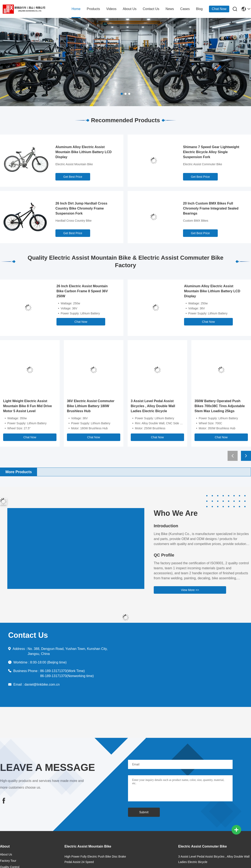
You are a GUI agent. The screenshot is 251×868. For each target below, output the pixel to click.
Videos (111, 9)
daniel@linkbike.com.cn (42, 684)
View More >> (190, 590)
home (76, 9)
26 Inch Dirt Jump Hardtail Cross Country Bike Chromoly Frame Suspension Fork (81, 208)
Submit (144, 812)
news (170, 9)
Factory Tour (8, 861)
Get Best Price (73, 177)
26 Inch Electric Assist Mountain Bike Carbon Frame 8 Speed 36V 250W (82, 291)
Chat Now (219, 9)
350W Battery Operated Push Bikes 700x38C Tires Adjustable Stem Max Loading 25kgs (220, 406)
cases (185, 9)
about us (130, 9)
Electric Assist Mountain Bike (74, 164)
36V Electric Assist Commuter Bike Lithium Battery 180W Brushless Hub (91, 406)
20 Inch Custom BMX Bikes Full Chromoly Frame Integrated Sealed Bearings (211, 208)
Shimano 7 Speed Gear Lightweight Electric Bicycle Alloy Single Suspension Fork (211, 152)
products (93, 9)
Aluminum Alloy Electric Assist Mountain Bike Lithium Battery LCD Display (83, 152)
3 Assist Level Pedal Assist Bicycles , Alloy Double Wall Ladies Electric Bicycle (153, 406)
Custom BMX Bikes (196, 221)
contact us (151, 9)
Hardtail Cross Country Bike (74, 221)
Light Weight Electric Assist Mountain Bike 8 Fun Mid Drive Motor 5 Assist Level (28, 406)
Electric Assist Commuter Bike (203, 164)
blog (199, 9)
